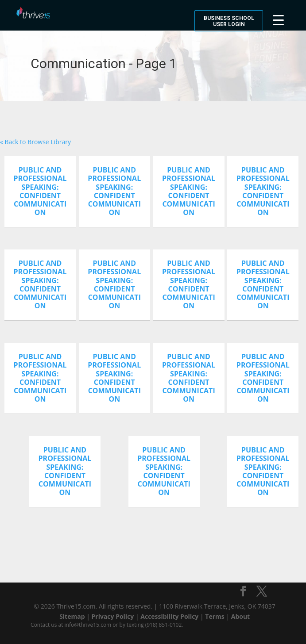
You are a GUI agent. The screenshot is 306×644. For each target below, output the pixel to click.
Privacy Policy (113, 616)
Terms (215, 616)
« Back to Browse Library (35, 142)
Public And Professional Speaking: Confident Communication (40, 191)
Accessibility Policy (169, 616)
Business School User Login (229, 21)
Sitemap (72, 616)
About (240, 616)
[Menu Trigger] (278, 19)
